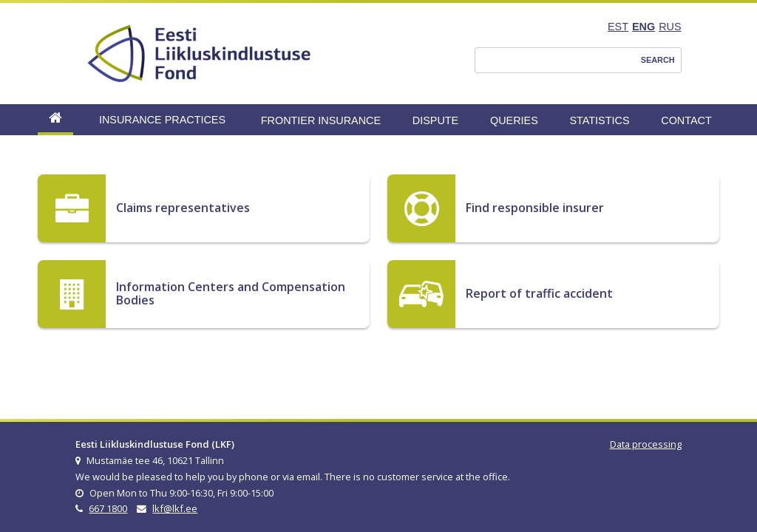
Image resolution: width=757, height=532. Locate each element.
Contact (686, 120)
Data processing (646, 444)
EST (618, 27)
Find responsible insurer (535, 208)
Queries (514, 120)
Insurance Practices (162, 120)
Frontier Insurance (321, 120)
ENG (644, 27)
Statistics (599, 120)
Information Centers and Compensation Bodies (231, 293)
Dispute (435, 120)
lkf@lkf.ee (175, 508)
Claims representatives (183, 208)
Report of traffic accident (539, 293)
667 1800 (108, 508)
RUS (670, 27)
